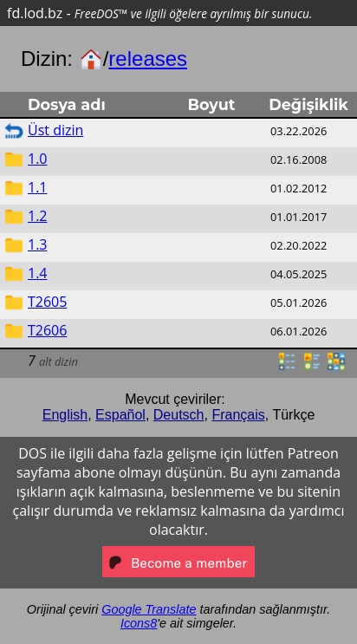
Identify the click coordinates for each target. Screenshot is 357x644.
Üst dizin (55, 130)
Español (120, 415)
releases (148, 59)
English (65, 415)
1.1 (38, 187)
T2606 (47, 330)
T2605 (47, 302)
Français (238, 415)
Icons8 (139, 623)
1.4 (38, 273)
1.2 (38, 216)
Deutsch (179, 415)
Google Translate (149, 609)
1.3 (38, 244)
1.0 (38, 159)
